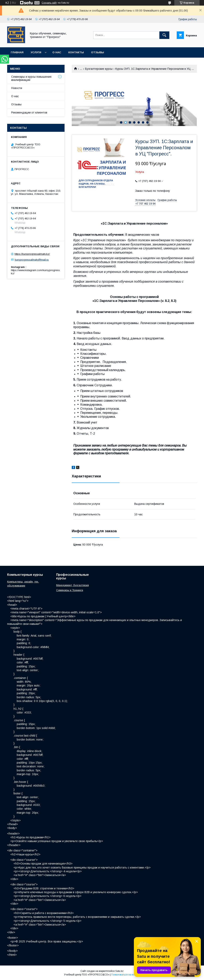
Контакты (76, 52)
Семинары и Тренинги (70, 590)
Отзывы (98, 52)
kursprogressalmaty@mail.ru (32, 260)
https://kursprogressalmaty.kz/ (32, 254)
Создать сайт (49, 3)
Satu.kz (119, 971)
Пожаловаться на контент (126, 975)
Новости (17, 88)
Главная (17, 52)
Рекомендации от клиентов (29, 112)
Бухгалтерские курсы (99, 69)
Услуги (36, 52)
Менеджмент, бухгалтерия (73, 585)
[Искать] (164, 35)
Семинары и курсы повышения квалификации (31, 78)
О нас (57, 52)
